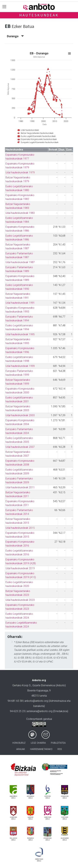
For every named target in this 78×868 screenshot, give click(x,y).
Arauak (21, 749)
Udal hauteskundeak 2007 (20, 447)
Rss (60, 749)
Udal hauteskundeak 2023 (20, 600)
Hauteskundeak (39, 15)
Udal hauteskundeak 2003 (20, 415)
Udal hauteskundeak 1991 (20, 303)
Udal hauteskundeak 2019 (20, 568)
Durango (15, 36)
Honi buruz (19, 743)
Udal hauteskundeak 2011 (20, 487)
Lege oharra (38, 743)
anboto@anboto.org (36, 701)
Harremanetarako (41, 749)
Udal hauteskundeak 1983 (20, 213)
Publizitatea (58, 743)
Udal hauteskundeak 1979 (20, 172)
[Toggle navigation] (4, 7)
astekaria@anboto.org (40, 711)
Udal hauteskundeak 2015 (20, 528)
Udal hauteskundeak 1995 (20, 334)
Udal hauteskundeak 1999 (20, 366)
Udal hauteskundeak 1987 (20, 262)
